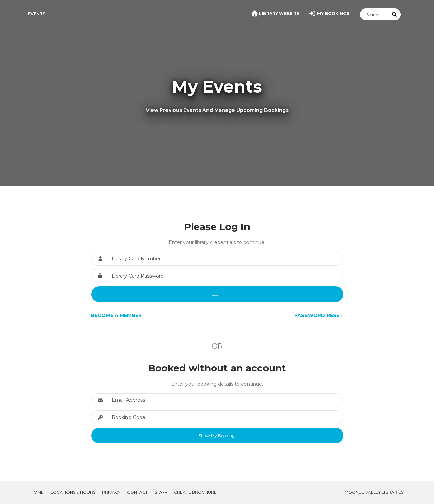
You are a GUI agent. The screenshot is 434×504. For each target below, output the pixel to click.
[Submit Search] (395, 14)
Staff (161, 492)
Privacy (111, 492)
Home (37, 492)
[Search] (374, 14)
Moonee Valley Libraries (374, 492)
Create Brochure (195, 492)
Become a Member (116, 315)
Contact (137, 492)
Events (37, 14)
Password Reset (319, 315)
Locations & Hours (73, 492)
